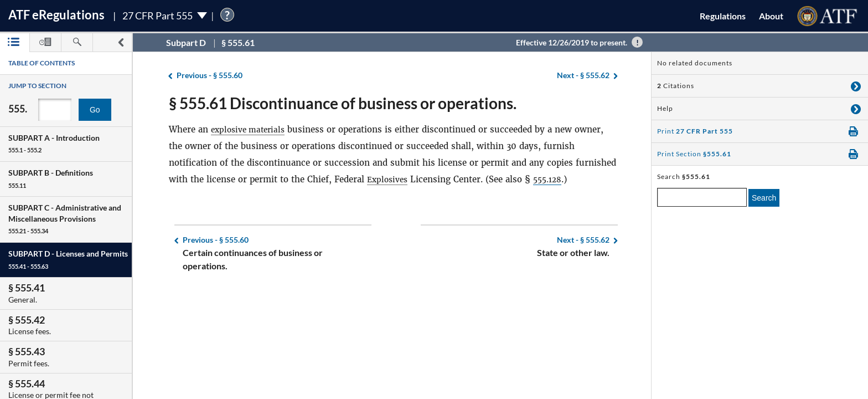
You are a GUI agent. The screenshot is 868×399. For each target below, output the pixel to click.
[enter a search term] (702, 197)
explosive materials (251, 129)
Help (665, 108)
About (771, 16)
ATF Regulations (56, 15)
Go (95, 110)
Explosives (389, 179)
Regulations (723, 16)
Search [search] (764, 198)
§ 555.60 (210, 76)
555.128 (553, 179)
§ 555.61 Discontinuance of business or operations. (343, 103)
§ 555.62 (583, 76)
